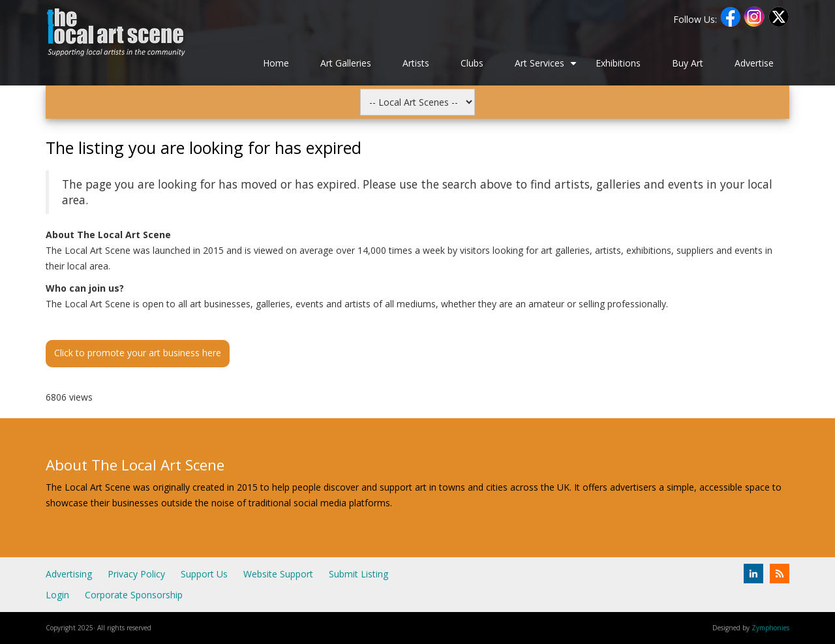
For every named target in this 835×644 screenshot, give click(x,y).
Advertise (754, 63)
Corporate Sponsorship (134, 595)
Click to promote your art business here (138, 353)
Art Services (547, 68)
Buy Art (688, 63)
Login (57, 595)
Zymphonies (770, 628)
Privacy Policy (136, 574)
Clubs (472, 63)
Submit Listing (358, 574)
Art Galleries (346, 63)
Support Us (204, 574)
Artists (416, 63)
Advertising (69, 574)
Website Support (278, 574)
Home (276, 63)
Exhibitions (618, 63)
